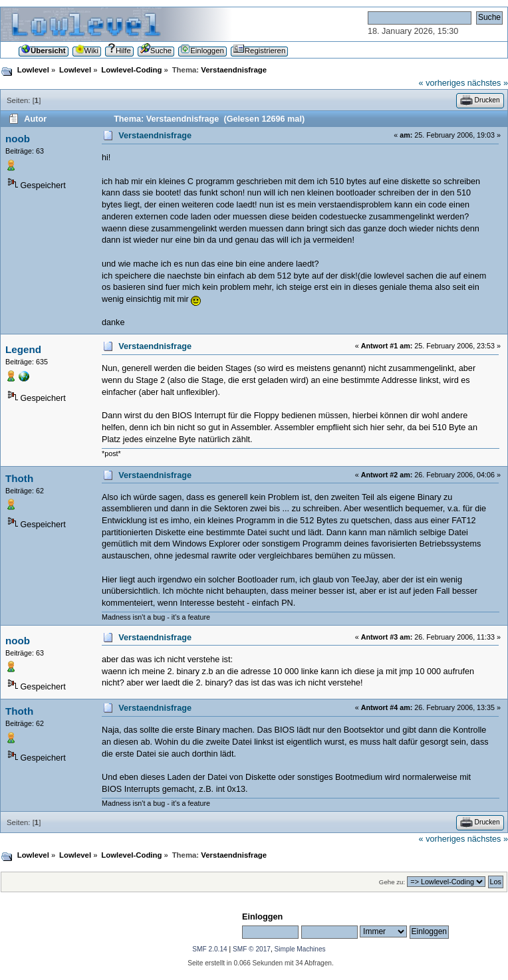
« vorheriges (442, 83)
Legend (23, 349)
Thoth (19, 478)
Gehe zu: (392, 882)
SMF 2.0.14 (209, 949)
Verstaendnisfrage (155, 136)
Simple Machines (300, 949)
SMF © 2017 (252, 949)
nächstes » (488, 83)
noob (18, 139)
